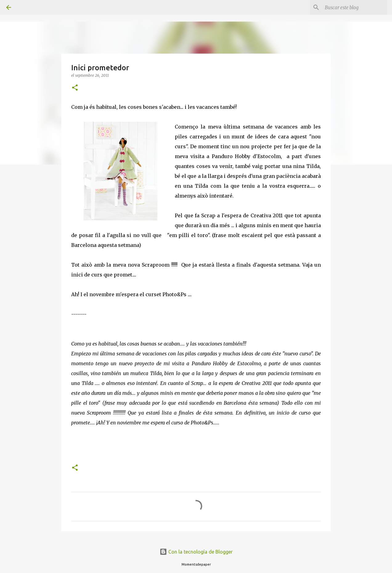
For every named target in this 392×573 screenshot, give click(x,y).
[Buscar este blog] (355, 7)
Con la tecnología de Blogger (196, 552)
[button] (75, 88)
